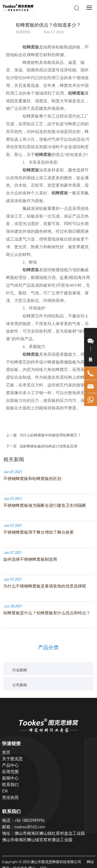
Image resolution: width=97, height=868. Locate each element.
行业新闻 (20, 670)
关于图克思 (12, 759)
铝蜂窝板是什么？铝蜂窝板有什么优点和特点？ (47, 613)
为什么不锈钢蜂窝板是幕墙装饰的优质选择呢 (45, 586)
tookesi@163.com (30, 827)
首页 (6, 752)
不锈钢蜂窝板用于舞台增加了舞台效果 (39, 532)
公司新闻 (20, 685)
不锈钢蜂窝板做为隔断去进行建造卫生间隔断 (45, 505)
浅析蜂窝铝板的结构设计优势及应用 (48, 446)
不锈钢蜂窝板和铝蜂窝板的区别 (32, 478)
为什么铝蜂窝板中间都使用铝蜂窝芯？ (50, 435)
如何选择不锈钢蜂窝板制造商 (30, 559)
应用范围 (10, 772)
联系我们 (10, 784)
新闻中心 (10, 778)
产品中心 (10, 765)
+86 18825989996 (29, 820)
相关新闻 (14, 459)
